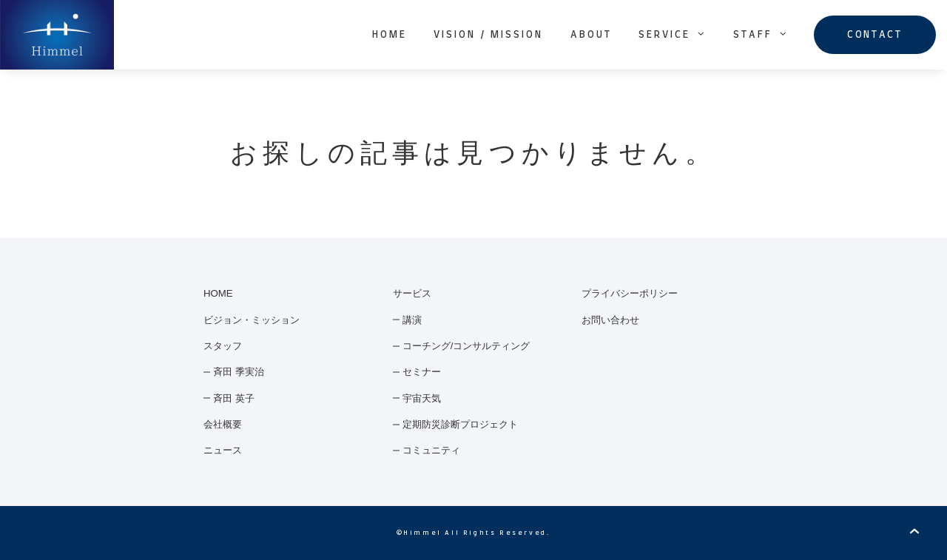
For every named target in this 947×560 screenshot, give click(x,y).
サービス (412, 293)
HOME (390, 35)
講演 (412, 320)
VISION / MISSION (488, 35)
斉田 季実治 (239, 372)
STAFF (761, 34)
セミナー (422, 372)
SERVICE (673, 34)
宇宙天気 (422, 398)
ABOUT (591, 35)
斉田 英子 (234, 398)
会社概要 (223, 424)
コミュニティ (431, 450)
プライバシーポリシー (630, 293)
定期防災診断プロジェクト (460, 424)
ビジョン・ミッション (252, 320)
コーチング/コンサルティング (466, 346)
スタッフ (223, 346)
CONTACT (875, 35)
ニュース (223, 450)
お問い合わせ (610, 320)
